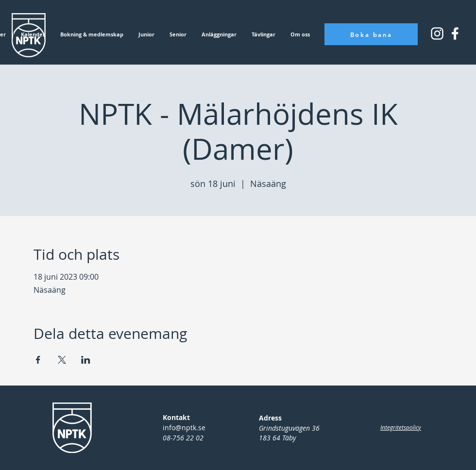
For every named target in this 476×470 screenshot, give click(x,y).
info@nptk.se (184, 428)
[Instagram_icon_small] (437, 34)
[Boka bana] (371, 34)
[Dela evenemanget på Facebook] (38, 360)
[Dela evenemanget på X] (62, 360)
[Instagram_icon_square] (455, 34)
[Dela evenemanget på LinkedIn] (86, 360)
